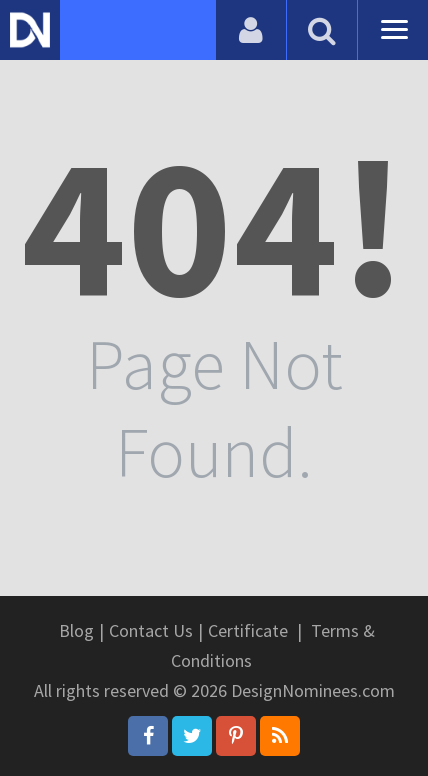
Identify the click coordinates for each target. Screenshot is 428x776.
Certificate (248, 630)
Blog (76, 630)
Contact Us (151, 630)
